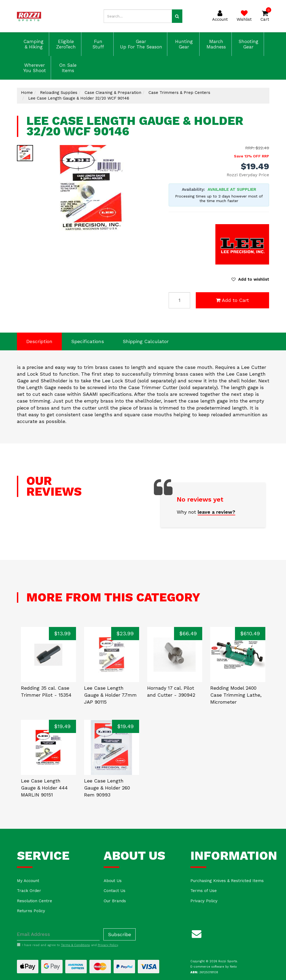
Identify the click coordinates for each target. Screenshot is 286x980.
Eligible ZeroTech (65, 44)
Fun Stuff (97, 44)
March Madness (215, 44)
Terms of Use (204, 891)
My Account (28, 881)
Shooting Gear (248, 44)
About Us (113, 881)
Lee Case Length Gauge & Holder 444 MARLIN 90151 (44, 788)
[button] (250, 279)
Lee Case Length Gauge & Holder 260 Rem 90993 (107, 788)
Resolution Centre (35, 901)
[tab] (39, 341)
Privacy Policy (204, 901)
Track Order (29, 891)
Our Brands (115, 901)
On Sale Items (67, 68)
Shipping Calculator (146, 341)
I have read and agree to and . (68, 945)
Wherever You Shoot (34, 68)
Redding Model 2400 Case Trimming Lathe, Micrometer (236, 695)
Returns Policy (31, 911)
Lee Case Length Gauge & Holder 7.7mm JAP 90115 (110, 695)
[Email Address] (58, 934)
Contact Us (115, 891)
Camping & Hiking (33, 44)
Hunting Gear (183, 44)
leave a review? (216, 512)
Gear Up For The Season (140, 44)
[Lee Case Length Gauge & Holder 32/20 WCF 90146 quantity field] (179, 300)
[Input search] (138, 16)
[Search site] (177, 16)
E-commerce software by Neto (214, 967)
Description (39, 341)
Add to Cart (232, 300)
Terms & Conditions (75, 945)
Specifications (88, 341)
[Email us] (197, 933)
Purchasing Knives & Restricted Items (227, 881)
